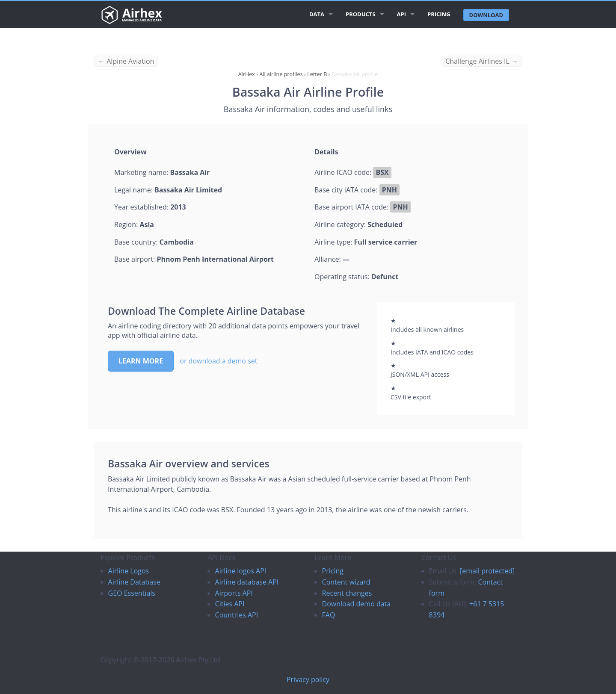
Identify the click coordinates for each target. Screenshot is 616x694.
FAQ (329, 615)
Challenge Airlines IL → (482, 61)
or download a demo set (218, 361)
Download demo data (357, 604)
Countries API (237, 615)
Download (486, 15)
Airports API (234, 593)
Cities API (230, 604)
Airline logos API (241, 571)
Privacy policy (308, 679)
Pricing (439, 14)
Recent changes (347, 593)
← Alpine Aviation (126, 61)
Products (361, 14)
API (401, 14)
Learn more (141, 361)
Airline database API (247, 582)
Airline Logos (129, 571)
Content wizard (346, 582)
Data (317, 14)
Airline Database (134, 582)
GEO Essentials (132, 593)
